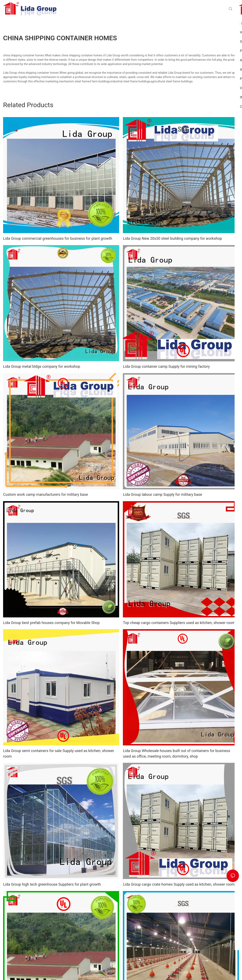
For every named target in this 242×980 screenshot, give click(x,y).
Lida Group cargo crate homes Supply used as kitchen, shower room (179, 884)
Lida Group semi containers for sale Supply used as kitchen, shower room (59, 753)
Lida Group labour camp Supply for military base (162, 494)
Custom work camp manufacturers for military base (46, 494)
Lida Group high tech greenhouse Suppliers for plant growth (52, 884)
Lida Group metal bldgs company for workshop (42, 366)
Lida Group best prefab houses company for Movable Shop (51, 623)
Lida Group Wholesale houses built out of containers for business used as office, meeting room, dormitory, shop (176, 753)
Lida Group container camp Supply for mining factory (166, 366)
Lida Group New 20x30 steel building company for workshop (172, 238)
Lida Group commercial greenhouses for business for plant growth (58, 238)
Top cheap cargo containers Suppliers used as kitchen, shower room (179, 623)
